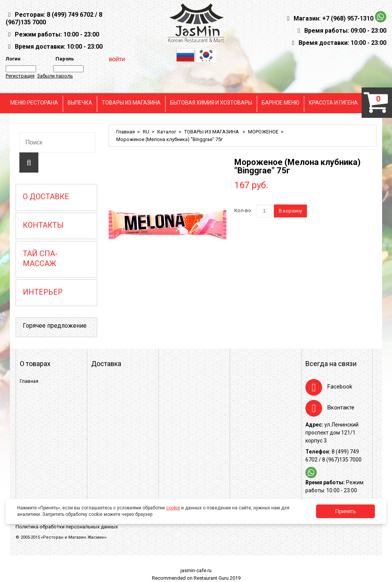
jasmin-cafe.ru (196, 570)
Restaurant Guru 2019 (217, 578)
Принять (345, 511)
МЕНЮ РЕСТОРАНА (34, 103)
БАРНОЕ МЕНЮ (281, 103)
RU (146, 132)
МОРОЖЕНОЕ (263, 132)
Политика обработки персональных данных (67, 527)
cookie (173, 508)
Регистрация (20, 76)
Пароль (64, 59)
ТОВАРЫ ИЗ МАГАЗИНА (131, 103)
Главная (126, 132)
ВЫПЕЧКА (80, 103)
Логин (13, 59)
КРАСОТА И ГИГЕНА (333, 103)
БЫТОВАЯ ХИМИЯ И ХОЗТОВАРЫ (211, 103)
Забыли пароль (55, 76)
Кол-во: (243, 210)
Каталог (167, 132)
